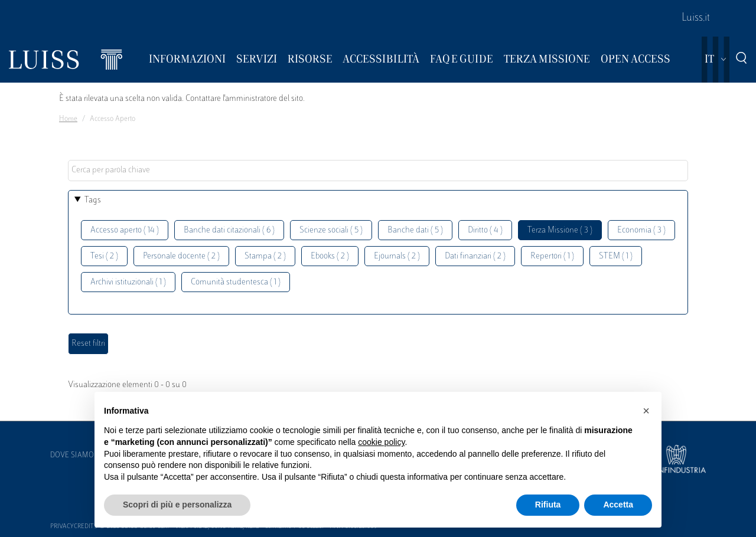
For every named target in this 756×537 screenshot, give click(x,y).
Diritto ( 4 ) (485, 230)
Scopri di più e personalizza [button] (177, 505)
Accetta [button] (618, 505)
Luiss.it (696, 18)
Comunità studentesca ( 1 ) (236, 282)
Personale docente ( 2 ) (181, 256)
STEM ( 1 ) (616, 256)
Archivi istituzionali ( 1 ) (128, 282)
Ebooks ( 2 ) (330, 256)
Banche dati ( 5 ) (415, 230)
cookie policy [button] (381, 442)
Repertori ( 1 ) (552, 256)
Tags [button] (93, 200)
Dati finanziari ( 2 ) (475, 256)
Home (68, 119)
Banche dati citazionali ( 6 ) (229, 230)
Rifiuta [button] (548, 505)
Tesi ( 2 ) (104, 256)
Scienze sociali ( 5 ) (331, 230)
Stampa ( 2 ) (265, 256)
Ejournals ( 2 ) (397, 256)
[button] (646, 411)
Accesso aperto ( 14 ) (125, 230)
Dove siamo (72, 456)
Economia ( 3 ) (641, 230)
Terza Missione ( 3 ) (560, 230)
